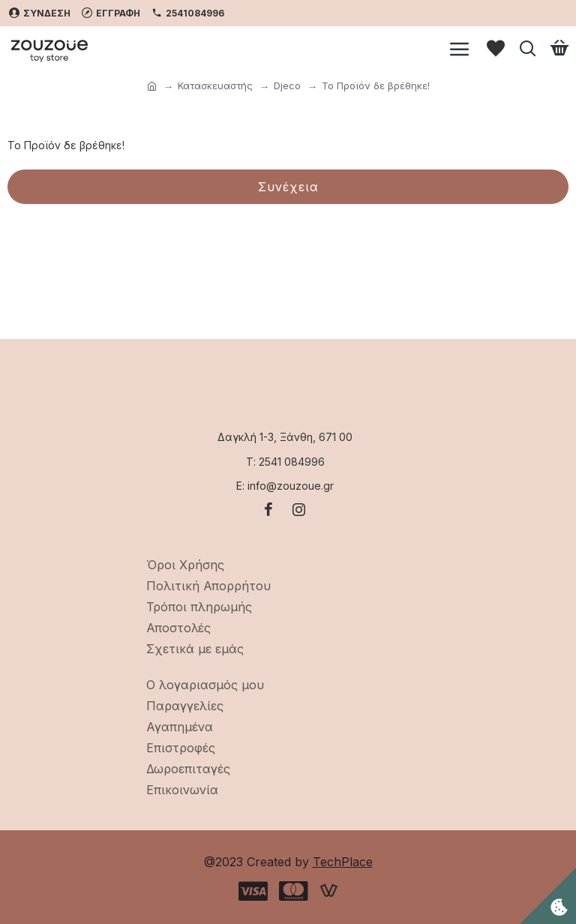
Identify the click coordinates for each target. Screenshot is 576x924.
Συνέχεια (288, 187)
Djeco (287, 85)
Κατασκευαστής (215, 85)
